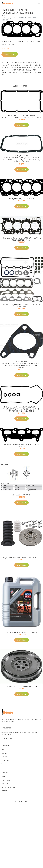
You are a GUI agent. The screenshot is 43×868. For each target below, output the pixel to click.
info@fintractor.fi (7, 739)
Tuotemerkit (21, 41)
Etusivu (4, 16)
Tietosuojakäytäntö (8, 787)
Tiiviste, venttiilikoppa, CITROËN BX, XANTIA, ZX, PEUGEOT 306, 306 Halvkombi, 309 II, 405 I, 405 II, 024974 (21, 116)
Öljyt (3, 750)
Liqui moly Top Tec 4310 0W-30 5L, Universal (22, 632)
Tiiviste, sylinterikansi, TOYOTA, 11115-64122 (21, 199)
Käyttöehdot (6, 784)
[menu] (39, 3)
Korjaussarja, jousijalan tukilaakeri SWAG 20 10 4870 (22, 558)
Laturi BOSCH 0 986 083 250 (21, 495)
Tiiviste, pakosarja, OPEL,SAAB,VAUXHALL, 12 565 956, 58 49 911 (21, 445)
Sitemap (4, 791)
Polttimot (5, 753)
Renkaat (4, 757)
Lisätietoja (10, 54)
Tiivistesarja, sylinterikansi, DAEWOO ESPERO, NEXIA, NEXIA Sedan (22, 306)
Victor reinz (30, 41)
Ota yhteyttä (6, 780)
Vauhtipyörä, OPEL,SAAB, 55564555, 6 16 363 (21, 687)
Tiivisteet (37, 41)
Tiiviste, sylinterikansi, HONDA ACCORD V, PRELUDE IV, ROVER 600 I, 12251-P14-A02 (22, 239)
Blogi (3, 776)
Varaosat (13, 41)
